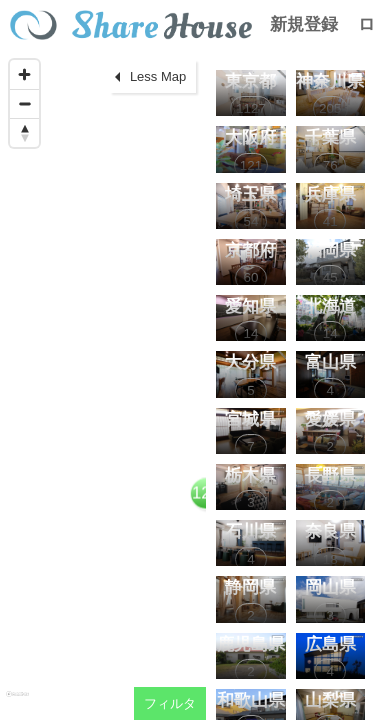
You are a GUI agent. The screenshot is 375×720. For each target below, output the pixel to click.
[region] (103, 385)
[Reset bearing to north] (24, 132)
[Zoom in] (24, 74)
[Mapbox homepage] (17, 702)
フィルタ (170, 703)
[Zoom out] (24, 103)
